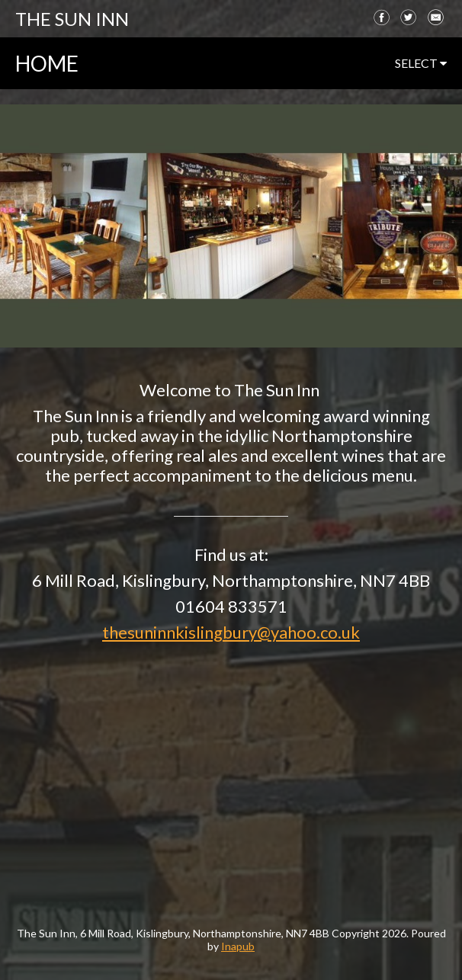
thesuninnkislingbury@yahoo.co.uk (231, 632)
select (421, 63)
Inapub (238, 946)
